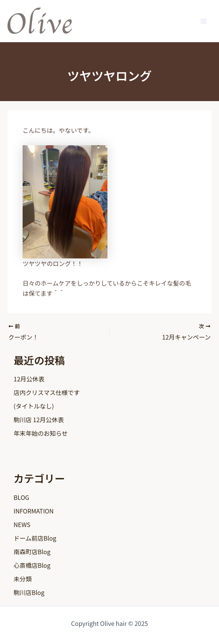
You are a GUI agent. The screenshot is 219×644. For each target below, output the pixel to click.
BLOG (21, 497)
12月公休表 (29, 379)
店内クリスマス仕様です (47, 392)
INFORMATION (34, 511)
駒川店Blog (29, 592)
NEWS (22, 524)
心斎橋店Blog (32, 565)
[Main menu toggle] (204, 21)
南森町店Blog (32, 552)
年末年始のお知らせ (41, 433)
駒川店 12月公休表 (39, 420)
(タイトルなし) (34, 406)
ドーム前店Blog (35, 538)
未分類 (23, 579)
